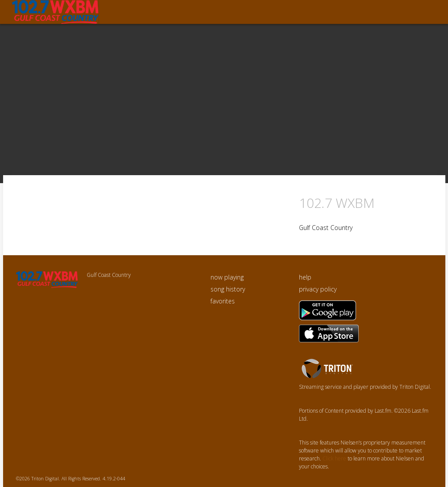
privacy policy (318, 289)
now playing (227, 277)
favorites (223, 301)
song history (228, 289)
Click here (334, 458)
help (305, 277)
